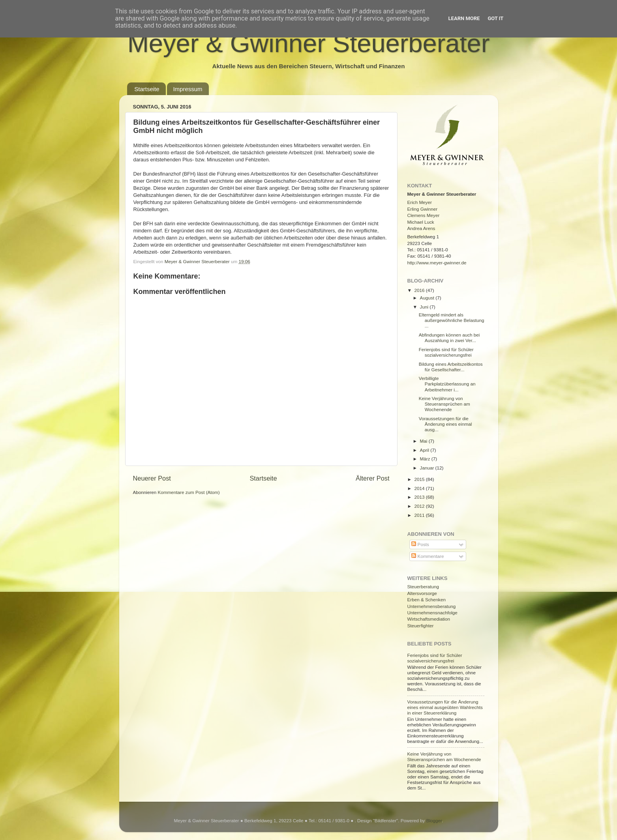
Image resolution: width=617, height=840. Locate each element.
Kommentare (428, 556)
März (426, 459)
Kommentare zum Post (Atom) (189, 492)
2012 (420, 506)
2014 (420, 488)
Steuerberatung (423, 587)
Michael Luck (421, 222)
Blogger (434, 820)
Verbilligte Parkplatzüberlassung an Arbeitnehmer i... (447, 384)
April (425, 450)
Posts (420, 544)
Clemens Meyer (424, 215)
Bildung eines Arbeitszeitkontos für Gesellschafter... (451, 367)
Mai (424, 441)
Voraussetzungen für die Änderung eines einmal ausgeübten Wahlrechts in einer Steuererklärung (445, 707)
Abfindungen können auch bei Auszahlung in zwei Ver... (449, 338)
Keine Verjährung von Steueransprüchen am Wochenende (444, 404)
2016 (420, 290)
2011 (420, 515)
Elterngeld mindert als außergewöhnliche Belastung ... (452, 320)
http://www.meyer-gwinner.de (437, 263)
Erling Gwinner (423, 209)
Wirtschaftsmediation (429, 619)
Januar (428, 468)
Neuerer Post (152, 478)
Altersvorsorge (422, 593)
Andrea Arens (421, 228)
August (428, 298)
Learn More (464, 18)
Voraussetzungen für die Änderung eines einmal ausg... (445, 424)
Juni (425, 307)
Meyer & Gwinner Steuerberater (309, 43)
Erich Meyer (420, 202)
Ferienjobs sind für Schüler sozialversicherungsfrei (446, 352)
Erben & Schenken (427, 600)
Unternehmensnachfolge (432, 613)
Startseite (147, 89)
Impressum (188, 89)
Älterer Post (372, 478)
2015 (420, 479)
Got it (495, 18)
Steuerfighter (421, 626)
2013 (420, 497)
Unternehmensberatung (432, 606)
